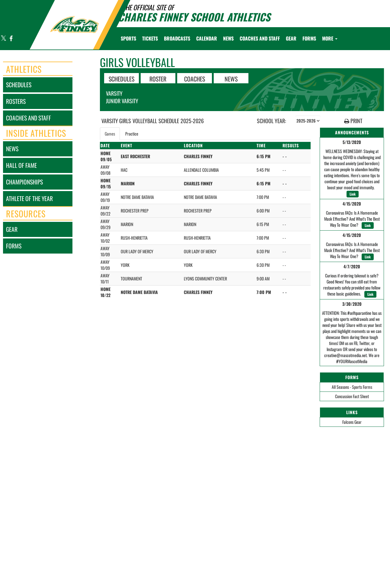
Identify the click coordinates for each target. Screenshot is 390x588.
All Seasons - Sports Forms (352, 387)
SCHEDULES (121, 78)
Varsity (114, 93)
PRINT (353, 121)
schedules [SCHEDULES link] (19, 85)
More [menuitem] (330, 38)
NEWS (231, 78)
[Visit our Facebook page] (11, 39)
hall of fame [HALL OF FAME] (21, 165)
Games (110, 134)
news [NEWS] (12, 149)
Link (353, 194)
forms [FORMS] (14, 246)
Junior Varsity (122, 101)
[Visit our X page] (4, 39)
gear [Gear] (12, 229)
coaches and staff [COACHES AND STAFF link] (29, 118)
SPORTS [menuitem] (128, 38)
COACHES (195, 78)
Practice (132, 134)
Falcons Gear (352, 422)
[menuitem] (150, 38)
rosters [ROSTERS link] (16, 101)
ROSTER (158, 78)
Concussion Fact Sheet (352, 396)
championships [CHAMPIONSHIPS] (24, 182)
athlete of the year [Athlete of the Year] (29, 198)
